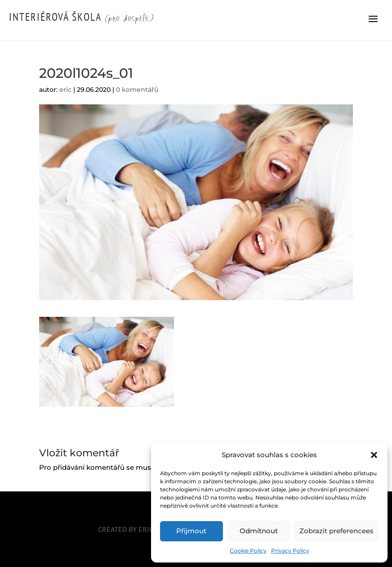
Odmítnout (259, 531)
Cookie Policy (248, 551)
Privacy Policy (290, 551)
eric (65, 90)
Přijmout (191, 531)
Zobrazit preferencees (336, 531)
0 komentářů (137, 90)
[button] (374, 455)
